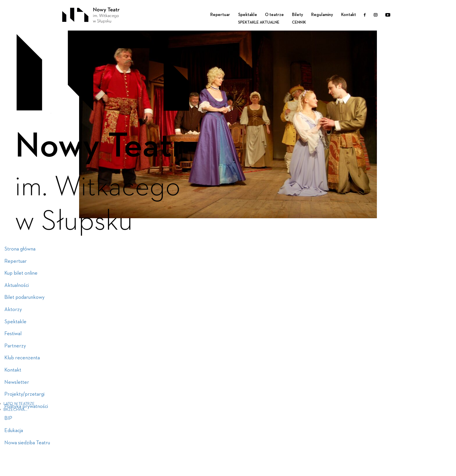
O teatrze (274, 15)
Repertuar (220, 15)
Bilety (298, 15)
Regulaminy (322, 15)
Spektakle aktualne (259, 22)
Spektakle (248, 15)
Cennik (299, 22)
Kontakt (349, 15)
